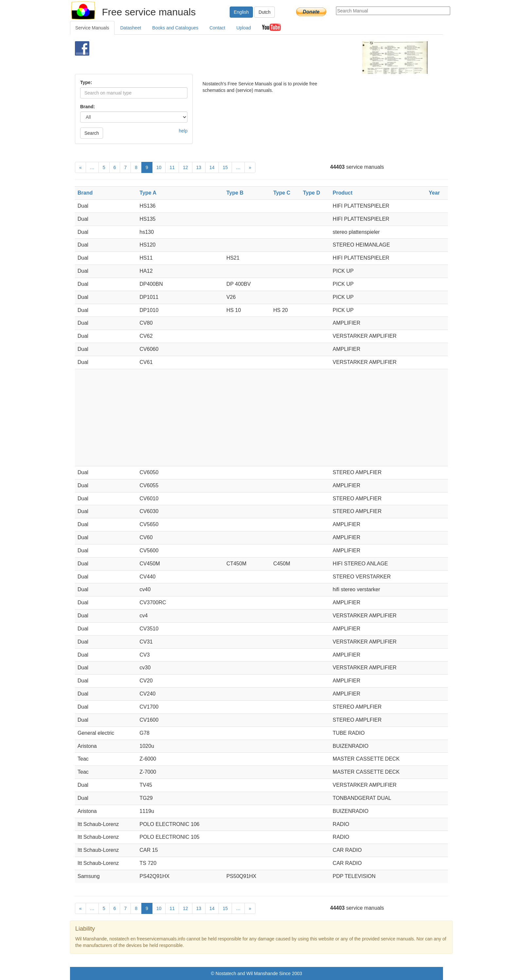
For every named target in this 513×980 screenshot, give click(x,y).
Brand (85, 193)
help (183, 131)
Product (343, 193)
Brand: (88, 107)
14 (212, 167)
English (241, 12)
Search (92, 133)
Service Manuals (92, 28)
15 (225, 167)
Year (434, 193)
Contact (217, 28)
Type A (148, 193)
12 (186, 167)
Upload (243, 28)
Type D (311, 193)
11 (172, 167)
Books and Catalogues (175, 28)
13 (199, 167)
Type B (235, 193)
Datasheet (131, 28)
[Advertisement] (246, 58)
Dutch (265, 12)
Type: (86, 82)
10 (159, 167)
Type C (282, 193)
